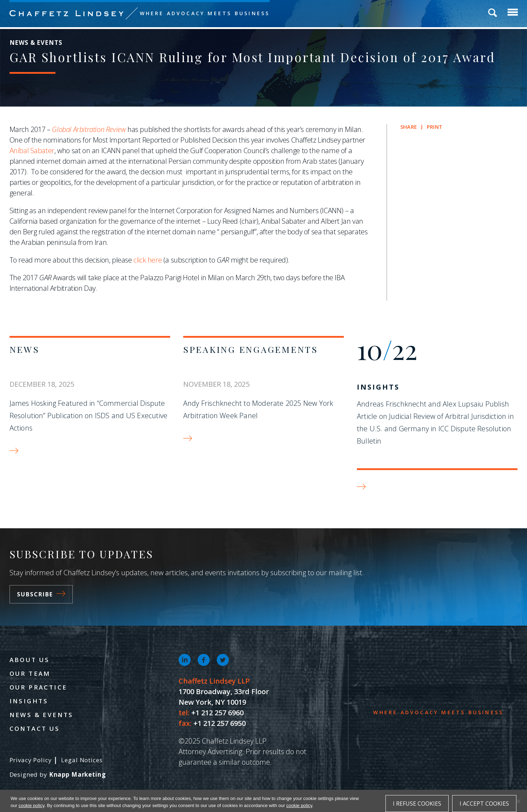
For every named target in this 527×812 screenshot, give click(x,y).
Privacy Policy (31, 760)
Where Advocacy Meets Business (205, 13)
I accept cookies (484, 804)
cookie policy (31, 805)
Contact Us (35, 729)
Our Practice (38, 687)
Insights (378, 387)
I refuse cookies (417, 804)
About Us (30, 660)
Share (409, 127)
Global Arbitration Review (89, 129)
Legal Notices (82, 760)
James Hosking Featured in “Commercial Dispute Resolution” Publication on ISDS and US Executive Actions (89, 416)
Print (435, 127)
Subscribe (41, 594)
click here (148, 260)
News (25, 349)
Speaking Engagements (251, 349)
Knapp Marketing (77, 774)
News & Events (41, 715)
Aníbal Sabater (32, 151)
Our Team (30, 673)
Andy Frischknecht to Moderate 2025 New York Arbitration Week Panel (258, 409)
